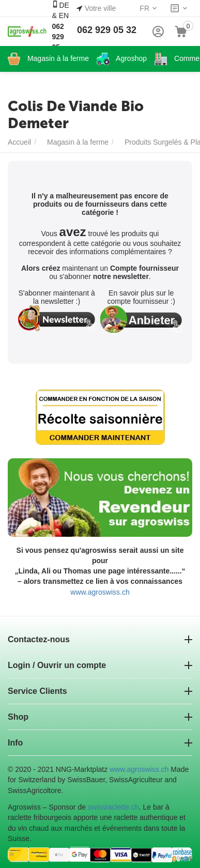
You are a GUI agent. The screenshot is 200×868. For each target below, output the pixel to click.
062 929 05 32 (107, 30)
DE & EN (60, 31)
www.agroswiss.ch (100, 592)
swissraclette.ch (113, 807)
